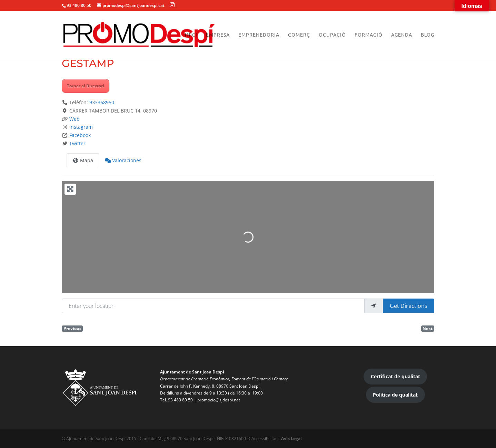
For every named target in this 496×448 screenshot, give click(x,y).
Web (75, 119)
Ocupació (332, 35)
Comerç (299, 35)
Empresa (218, 35)
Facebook (80, 135)
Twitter (77, 143)
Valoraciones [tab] (123, 160)
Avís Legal (291, 439)
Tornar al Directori (86, 86)
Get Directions (409, 306)
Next (428, 328)
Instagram (81, 127)
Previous (72, 328)
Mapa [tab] (83, 160)
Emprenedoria (259, 35)
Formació (369, 35)
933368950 (102, 102)
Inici (191, 35)
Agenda (402, 35)
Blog (428, 35)
